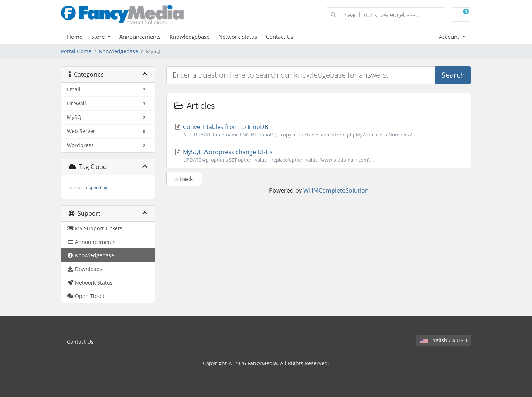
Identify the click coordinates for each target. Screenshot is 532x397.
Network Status (238, 37)
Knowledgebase (190, 37)
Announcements (140, 37)
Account (450, 37)
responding (96, 188)
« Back (184, 179)
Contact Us (280, 37)
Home (75, 37)
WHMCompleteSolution (336, 190)
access (76, 188)
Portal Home (76, 51)
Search (453, 75)
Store (99, 37)
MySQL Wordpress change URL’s (319, 156)
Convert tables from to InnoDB (319, 130)
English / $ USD (444, 340)
